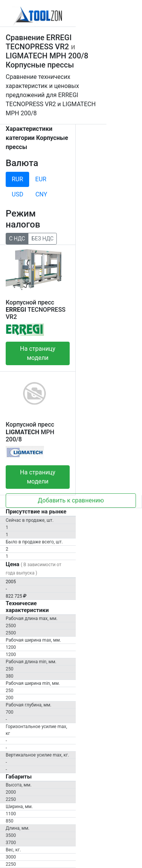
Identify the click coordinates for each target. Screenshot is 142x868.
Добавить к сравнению (71, 500)
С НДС (17, 238)
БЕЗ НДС (42, 238)
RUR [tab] (17, 179)
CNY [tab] (41, 194)
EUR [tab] (41, 179)
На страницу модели (38, 353)
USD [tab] (17, 194)
